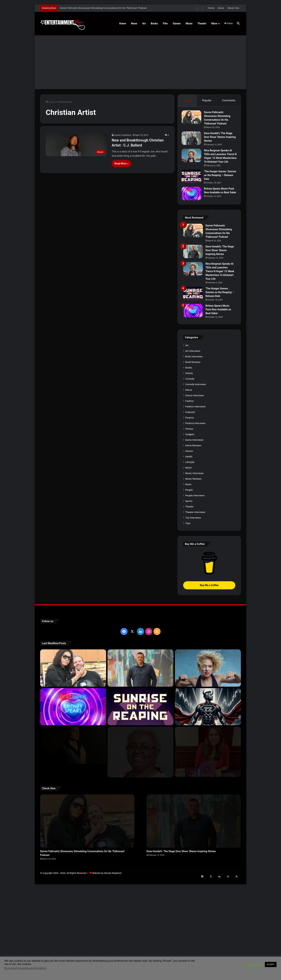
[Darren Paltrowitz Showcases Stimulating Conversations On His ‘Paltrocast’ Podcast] (193, 119)
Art (144, 23)
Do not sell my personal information (25, 968)
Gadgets (190, 533)
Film (165, 23)
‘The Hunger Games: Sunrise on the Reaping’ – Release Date (220, 181)
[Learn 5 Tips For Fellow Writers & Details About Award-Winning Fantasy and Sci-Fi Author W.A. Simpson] (140, 845)
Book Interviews (194, 455)
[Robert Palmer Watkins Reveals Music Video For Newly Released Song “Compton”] (73, 844)
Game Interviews (194, 538)
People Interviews (195, 594)
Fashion (190, 499)
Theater (202, 23)
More (214, 23)
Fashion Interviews (195, 505)
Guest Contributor (123, 135)
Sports (189, 599)
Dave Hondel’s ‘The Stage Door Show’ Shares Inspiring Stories (220, 139)
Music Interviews (194, 572)
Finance (190, 516)
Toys (188, 622)
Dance (189, 488)
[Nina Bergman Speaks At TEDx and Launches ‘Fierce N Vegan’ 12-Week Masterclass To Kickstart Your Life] (193, 157)
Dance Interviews (195, 494)
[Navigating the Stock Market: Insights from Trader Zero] (208, 805)
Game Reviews (193, 544)
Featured (190, 510)
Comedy (190, 477)
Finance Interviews (195, 522)
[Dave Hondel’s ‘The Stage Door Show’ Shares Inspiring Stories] (193, 140)
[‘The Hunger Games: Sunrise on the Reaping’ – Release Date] (193, 182)
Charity (189, 472)
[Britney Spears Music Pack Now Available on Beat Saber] (193, 199)
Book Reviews (193, 460)
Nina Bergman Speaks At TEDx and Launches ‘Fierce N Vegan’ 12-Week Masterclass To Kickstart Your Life (220, 160)
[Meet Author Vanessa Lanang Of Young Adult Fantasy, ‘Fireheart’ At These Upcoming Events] (208, 845)
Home (211, 8)
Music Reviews (193, 577)
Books (154, 23)
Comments (229, 100)
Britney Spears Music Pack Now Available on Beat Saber (218, 198)
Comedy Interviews (196, 483)
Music (189, 23)
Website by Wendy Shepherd (107, 946)
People (189, 588)
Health (189, 555)
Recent (187, 100)
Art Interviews (193, 449)
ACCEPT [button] (271, 964)
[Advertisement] (140, 62)
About (221, 8)
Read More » (121, 164)
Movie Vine (233, 8)
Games (177, 23)
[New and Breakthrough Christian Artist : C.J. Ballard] (76, 145)
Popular (207, 100)
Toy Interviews (193, 616)
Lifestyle (190, 560)
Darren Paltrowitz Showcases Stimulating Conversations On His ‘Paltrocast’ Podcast (103, 8)
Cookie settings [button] (253, 964)
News (134, 23)
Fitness (189, 527)
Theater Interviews (195, 610)
